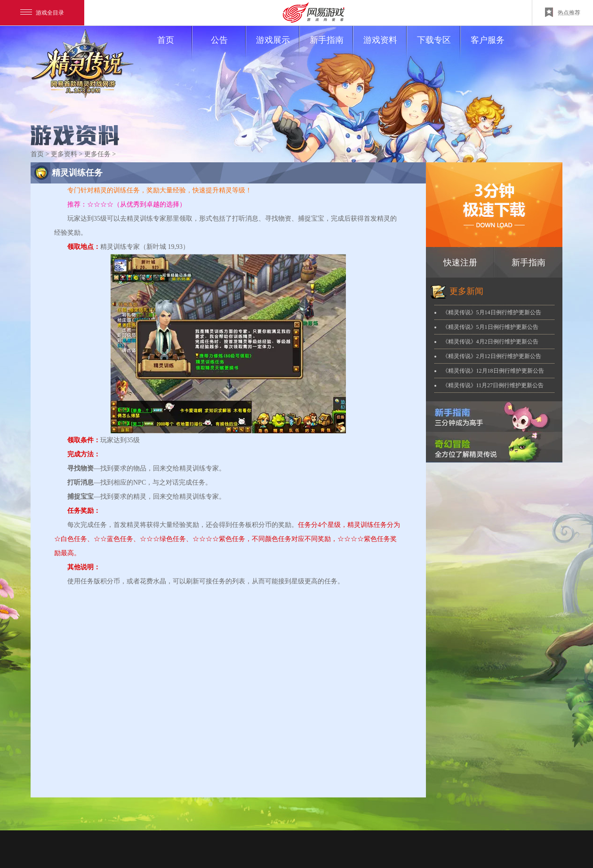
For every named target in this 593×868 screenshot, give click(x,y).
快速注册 (460, 263)
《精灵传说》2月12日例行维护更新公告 (492, 356)
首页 (174, 48)
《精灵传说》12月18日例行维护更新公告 (493, 371)
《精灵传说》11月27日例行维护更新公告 (493, 385)
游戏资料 (385, 48)
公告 (228, 48)
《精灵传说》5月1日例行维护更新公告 (490, 327)
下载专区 (438, 48)
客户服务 (488, 40)
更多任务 (97, 154)
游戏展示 (277, 48)
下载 (494, 205)
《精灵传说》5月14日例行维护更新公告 (492, 312)
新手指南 (331, 48)
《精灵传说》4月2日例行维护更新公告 (490, 342)
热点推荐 (563, 12)
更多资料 (64, 154)
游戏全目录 (42, 13)
